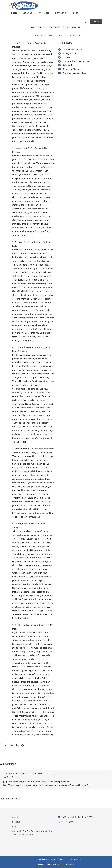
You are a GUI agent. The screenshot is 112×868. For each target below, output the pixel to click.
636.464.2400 (67, 818)
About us (29, 17)
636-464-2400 (59, 864)
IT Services (45, 17)
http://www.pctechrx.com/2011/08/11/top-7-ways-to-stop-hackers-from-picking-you (45, 781)
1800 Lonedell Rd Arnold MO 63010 (60, 860)
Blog (78, 17)
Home (16, 17)
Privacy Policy (75, 855)
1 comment (63, 31)
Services (16, 818)
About (15, 813)
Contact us (63, 17)
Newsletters (75, 31)
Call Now (96, 9)
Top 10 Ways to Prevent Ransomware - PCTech (29, 769)
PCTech (53, 31)
